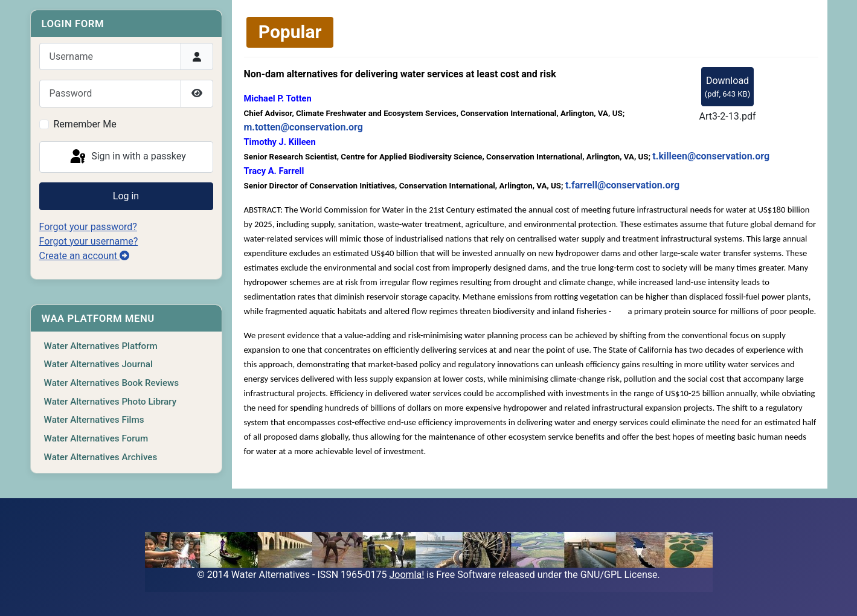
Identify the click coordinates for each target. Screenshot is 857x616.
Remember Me (85, 124)
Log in (126, 196)
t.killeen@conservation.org (711, 156)
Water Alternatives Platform (101, 346)
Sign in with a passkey (127, 157)
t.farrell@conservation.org (622, 185)
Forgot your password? (88, 227)
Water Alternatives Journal (98, 364)
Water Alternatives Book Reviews (112, 383)
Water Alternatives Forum (96, 438)
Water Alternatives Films (94, 420)
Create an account (85, 256)
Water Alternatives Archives (101, 457)
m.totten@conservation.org (303, 127)
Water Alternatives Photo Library (111, 402)
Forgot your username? (89, 241)
